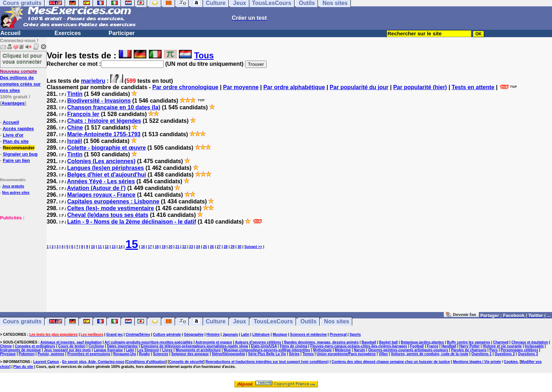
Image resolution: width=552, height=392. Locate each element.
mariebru (93, 81)
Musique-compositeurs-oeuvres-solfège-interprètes (267, 350)
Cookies (511, 362)
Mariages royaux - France (101, 195)
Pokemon (27, 354)
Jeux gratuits (13, 186)
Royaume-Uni (124, 354)
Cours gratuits (22, 321)
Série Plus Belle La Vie (267, 354)
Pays (493, 350)
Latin (245, 335)
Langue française (108, 350)
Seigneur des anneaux (190, 354)
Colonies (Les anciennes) (101, 161)
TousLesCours (273, 321)
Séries (294, 354)
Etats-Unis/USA (264, 346)
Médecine (343, 350)
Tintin (75, 94)
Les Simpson (148, 350)
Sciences (161, 354)
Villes (383, 354)
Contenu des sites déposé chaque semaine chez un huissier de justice (391, 362)
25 (205, 247)
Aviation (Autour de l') (96, 188)
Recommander (19, 148)
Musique (280, 335)
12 (107, 247)
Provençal (338, 335)
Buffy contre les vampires (469, 342)
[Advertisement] (21, 256)
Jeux (239, 321)
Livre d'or (13, 135)
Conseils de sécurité (186, 362)
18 (157, 247)
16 (143, 247)
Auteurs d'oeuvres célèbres (258, 342)
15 (132, 244)
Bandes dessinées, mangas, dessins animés (322, 342)
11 (100, 247)
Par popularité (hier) (420, 87)
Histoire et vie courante (502, 346)
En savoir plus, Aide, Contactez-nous (93, 362)
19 (164, 247)
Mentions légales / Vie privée (477, 362)
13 (114, 247)
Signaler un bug (20, 154)
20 (171, 247)
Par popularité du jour (359, 87)
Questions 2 (505, 354)
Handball (449, 346)
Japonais (230, 335)
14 (120, 247)
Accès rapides (18, 129)
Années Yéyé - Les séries (101, 181)
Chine (75, 128)
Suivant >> (253, 247)
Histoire (213, 335)
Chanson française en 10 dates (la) (114, 107)
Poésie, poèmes (51, 354)
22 (184, 247)
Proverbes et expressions (89, 354)
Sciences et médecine (308, 335)
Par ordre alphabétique (294, 87)
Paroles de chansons (469, 350)
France (433, 346)
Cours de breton (72, 346)
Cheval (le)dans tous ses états (108, 215)
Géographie (194, 335)
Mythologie (322, 350)
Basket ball (388, 342)
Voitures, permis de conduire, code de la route (429, 354)
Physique (8, 354)
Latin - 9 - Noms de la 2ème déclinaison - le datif (132, 222)
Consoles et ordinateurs (35, 346)
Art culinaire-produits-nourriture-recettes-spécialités (149, 342)
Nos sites (336, 321)
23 (191, 247)
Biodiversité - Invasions (99, 101)
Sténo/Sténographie (228, 354)
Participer (122, 33)
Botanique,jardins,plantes (422, 342)
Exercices (68, 33)
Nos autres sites (16, 193)
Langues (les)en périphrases (106, 168)
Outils (309, 321)
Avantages (13, 103)
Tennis (308, 354)
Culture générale (167, 335)
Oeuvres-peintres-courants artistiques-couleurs (408, 350)
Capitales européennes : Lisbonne (113, 201)
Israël (75, 141)
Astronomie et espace (214, 342)
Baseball (369, 342)
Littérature (261, 335)
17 (150, 247)
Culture (216, 321)
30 (239, 247)
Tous (204, 55)
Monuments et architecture (198, 350)
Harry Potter (470, 346)
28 (225, 247)
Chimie (6, 346)
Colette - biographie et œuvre (106, 148)
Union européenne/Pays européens (346, 354)
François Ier (83, 114)
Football (417, 346)
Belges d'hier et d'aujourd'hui (107, 175)
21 (177, 247)
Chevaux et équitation (530, 342)
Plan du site (16, 141)
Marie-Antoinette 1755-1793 (104, 134)
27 (219, 247)
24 (198, 247)
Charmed (501, 342)
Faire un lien (16, 160)
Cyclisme (96, 346)
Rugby (144, 354)
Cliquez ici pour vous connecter (22, 58)
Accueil (10, 33)
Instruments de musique (21, 350)
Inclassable (534, 346)
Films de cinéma (294, 346)
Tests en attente (473, 87)
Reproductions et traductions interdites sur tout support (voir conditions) (267, 362)
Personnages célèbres (519, 350)
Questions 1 (481, 354)
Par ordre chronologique (185, 87)
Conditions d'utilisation (146, 362)
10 (93, 247)
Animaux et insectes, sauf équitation (71, 342)
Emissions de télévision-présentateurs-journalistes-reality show (194, 346)
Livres (167, 350)
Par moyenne (241, 87)
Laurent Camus (46, 362)
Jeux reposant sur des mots (67, 350)
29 (233, 247)
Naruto (360, 350)
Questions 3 (528, 354)
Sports (355, 335)
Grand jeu (114, 335)
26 (212, 247)
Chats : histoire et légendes (104, 121)
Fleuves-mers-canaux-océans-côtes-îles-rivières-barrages (359, 346)
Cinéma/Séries (138, 335)
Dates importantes (122, 346)
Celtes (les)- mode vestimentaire (111, 208)
